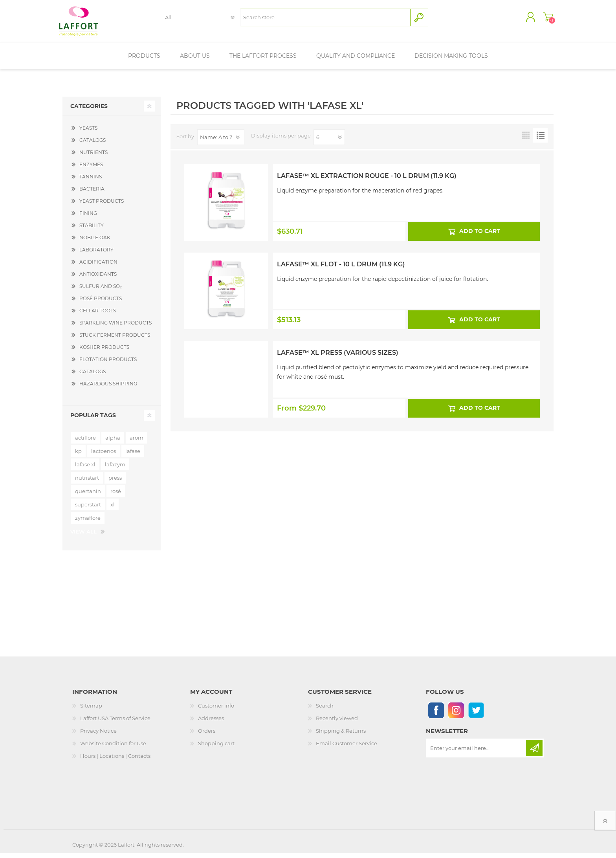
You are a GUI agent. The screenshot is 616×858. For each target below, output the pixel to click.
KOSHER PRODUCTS (104, 352)
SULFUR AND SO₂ (101, 291)
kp (78, 456)
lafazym (115, 469)
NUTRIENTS (93, 157)
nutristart (87, 482)
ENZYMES (91, 169)
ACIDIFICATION (98, 267)
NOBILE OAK (95, 242)
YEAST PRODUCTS (102, 206)
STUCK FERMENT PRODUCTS (115, 340)
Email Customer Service (346, 748)
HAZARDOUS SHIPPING (108, 388)
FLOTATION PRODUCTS (108, 364)
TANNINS (91, 181)
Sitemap (91, 710)
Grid (526, 140)
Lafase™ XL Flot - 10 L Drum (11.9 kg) (341, 269)
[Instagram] (456, 715)
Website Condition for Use (113, 748)
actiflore (85, 442)
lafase (133, 456)
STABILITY (92, 230)
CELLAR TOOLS (98, 315)
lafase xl (85, 469)
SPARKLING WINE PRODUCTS (115, 327)
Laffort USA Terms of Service (115, 723)
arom (137, 442)
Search (325, 710)
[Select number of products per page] (329, 142)
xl (113, 509)
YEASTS (88, 133)
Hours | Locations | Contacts (115, 761)
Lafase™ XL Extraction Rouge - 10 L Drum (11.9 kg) (367, 181)
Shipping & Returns (341, 735)
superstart (88, 509)
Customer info (216, 710)
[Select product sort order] (221, 142)
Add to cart (479, 236)
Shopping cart (545, 19)
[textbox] (325, 20)
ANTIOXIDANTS (98, 279)
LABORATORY (96, 254)
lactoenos (104, 456)
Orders (207, 735)
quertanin (88, 496)
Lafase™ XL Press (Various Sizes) (338, 357)
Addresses (211, 723)
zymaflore (88, 522)
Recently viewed (337, 723)
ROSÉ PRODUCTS (101, 303)
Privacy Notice (98, 735)
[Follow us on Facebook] (436, 715)
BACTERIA (92, 193)
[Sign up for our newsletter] (477, 753)
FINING (88, 218)
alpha (113, 442)
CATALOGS (93, 145)
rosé (116, 496)
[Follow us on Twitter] (476, 715)
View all (83, 536)
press (115, 482)
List (540, 140)
